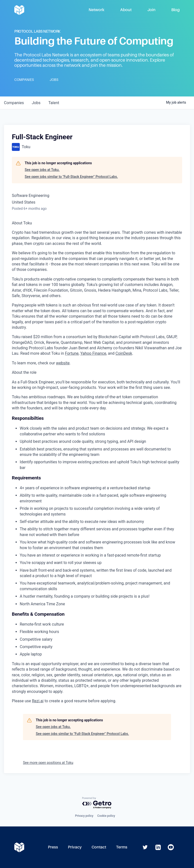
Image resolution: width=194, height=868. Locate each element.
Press (53, 847)
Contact (99, 847)
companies (14, 103)
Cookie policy (106, 816)
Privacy (75, 847)
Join (151, 10)
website (63, 363)
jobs (36, 103)
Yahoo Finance (93, 353)
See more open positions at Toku (48, 763)
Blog (175, 10)
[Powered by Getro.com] (97, 803)
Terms (122, 847)
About (126, 10)
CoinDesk (124, 353)
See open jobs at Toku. (42, 170)
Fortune (72, 353)
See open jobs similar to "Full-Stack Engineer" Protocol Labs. (71, 177)
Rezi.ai (38, 701)
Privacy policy (84, 816)
